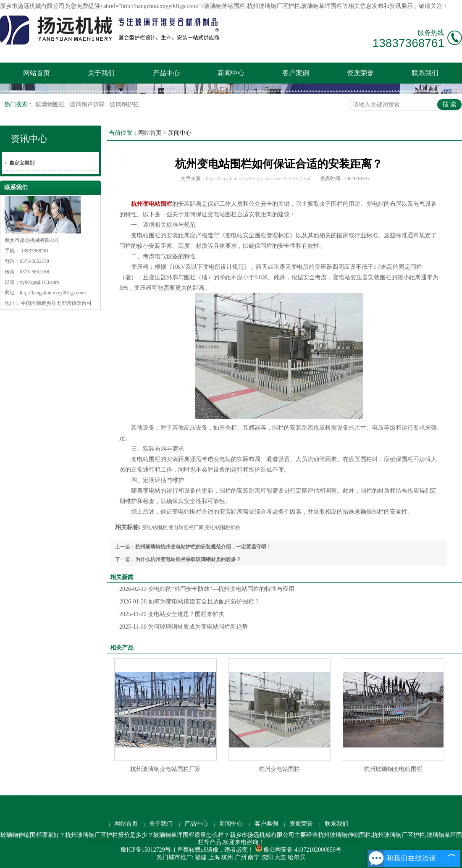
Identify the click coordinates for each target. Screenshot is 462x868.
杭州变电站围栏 (279, 769)
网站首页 (37, 73)
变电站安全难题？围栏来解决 (172, 614)
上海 (214, 857)
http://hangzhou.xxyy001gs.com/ (53, 293)
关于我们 (101, 73)
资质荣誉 (360, 73)
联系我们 (425, 73)
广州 (241, 857)
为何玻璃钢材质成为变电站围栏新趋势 (184, 627)
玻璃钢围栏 (51, 104)
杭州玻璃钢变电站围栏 (393, 769)
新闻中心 (231, 73)
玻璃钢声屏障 (88, 104)
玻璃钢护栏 (124, 104)
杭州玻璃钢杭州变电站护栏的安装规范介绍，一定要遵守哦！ (203, 547)
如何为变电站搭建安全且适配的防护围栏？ (190, 602)
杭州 (227, 857)
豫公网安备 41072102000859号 (298, 850)
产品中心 (166, 73)
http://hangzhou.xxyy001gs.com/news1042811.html (258, 178)
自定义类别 (22, 163)
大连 (280, 857)
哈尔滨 (297, 857)
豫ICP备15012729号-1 (148, 850)
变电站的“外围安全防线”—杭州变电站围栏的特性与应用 (207, 589)
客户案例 (296, 73)
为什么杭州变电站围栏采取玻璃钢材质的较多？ (188, 559)
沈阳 (267, 857)
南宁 (254, 857)
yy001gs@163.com (39, 282)
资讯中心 (29, 139)
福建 (201, 857)
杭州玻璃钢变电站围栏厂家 (165, 769)
